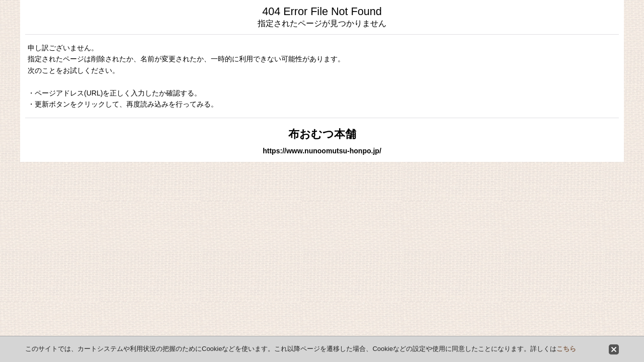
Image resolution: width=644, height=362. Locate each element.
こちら (566, 349)
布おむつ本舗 (322, 134)
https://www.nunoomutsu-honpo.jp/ (322, 151)
